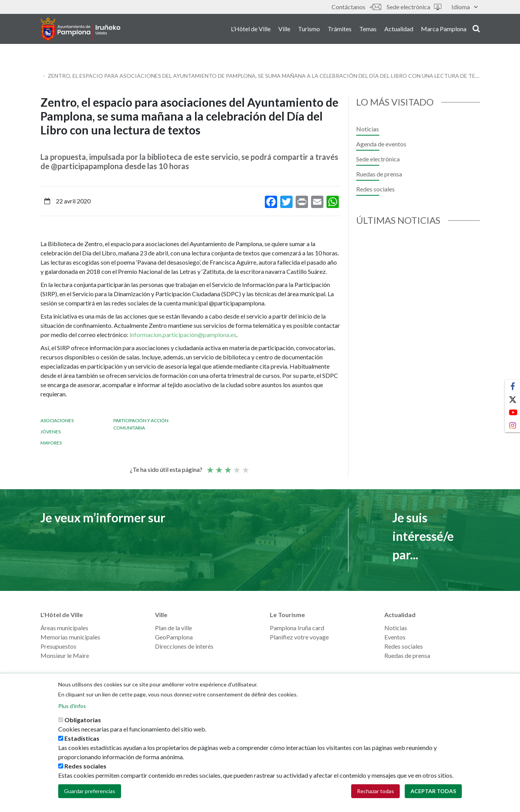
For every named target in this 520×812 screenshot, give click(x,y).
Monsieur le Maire (65, 655)
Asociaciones (57, 420)
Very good (245, 466)
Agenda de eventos (381, 144)
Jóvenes (50, 432)
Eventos (395, 637)
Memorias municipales (70, 637)
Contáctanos (356, 7)
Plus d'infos (72, 706)
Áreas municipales (64, 628)
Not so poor (219, 466)
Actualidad (399, 30)
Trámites (340, 30)
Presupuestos (58, 646)
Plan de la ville (173, 628)
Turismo (309, 30)
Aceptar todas (433, 791)
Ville (284, 30)
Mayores (51, 443)
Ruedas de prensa (379, 174)
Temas (368, 30)
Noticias (368, 129)
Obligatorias (83, 720)
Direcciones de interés (184, 646)
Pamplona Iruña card (297, 628)
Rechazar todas (375, 791)
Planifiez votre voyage (299, 637)
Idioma (464, 7)
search (476, 30)
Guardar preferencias (90, 791)
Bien (236, 466)
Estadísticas (82, 738)
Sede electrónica (414, 7)
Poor (210, 466)
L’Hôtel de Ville (251, 30)
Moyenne (227, 466)
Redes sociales (375, 189)
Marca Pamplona (444, 30)
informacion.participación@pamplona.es (183, 335)
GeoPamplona (174, 637)
